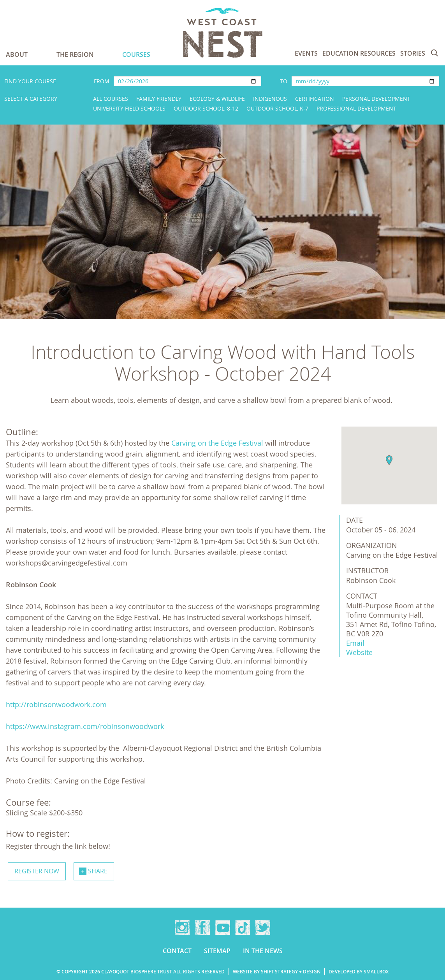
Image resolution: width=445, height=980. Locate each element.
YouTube (223, 927)
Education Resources (359, 53)
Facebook (202, 927)
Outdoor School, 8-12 (206, 108)
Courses (136, 54)
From (102, 81)
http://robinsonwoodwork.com (56, 704)
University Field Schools (129, 108)
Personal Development (376, 99)
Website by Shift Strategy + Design (277, 972)
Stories (413, 53)
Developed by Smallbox (359, 972)
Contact (177, 951)
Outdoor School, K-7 (277, 108)
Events (306, 53)
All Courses (111, 99)
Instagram (182, 927)
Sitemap (217, 951)
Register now (37, 871)
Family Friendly (159, 99)
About (17, 54)
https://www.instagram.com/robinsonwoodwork (85, 726)
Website (359, 652)
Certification (315, 99)
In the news (263, 951)
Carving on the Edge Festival (217, 443)
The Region (75, 54)
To (284, 81)
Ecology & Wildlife (217, 99)
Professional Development (356, 108)
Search (434, 53)
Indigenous (270, 99)
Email (355, 643)
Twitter (263, 927)
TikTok (243, 927)
